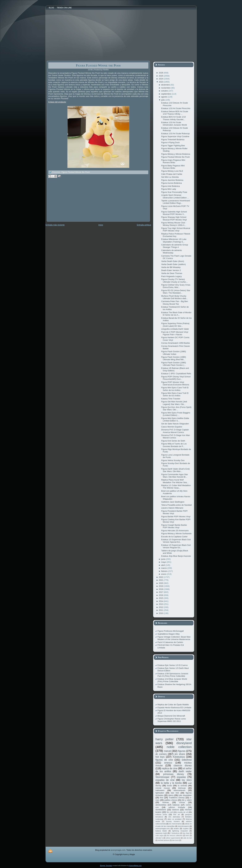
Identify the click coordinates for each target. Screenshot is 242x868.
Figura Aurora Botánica (171, 183)
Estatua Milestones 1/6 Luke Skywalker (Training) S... (174, 240)
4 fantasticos (175, 833)
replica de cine (170, 768)
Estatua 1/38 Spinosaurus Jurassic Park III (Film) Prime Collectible (173, 675)
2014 (161, 601)
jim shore (180, 754)
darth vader (185, 771)
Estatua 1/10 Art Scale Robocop (175, 134)
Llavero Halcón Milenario (172, 508)
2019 (161, 586)
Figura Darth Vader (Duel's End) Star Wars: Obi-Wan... (175, 470)
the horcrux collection (175, 836)
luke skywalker (185, 795)
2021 (161, 580)
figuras (182, 751)
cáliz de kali (188, 838)
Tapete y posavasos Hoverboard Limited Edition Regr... (176, 202)
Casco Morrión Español (172, 427)
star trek (175, 793)
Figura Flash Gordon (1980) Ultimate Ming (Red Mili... (174, 358)
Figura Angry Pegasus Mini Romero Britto (173, 161)
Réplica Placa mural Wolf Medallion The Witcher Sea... (175, 481)
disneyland (184, 743)
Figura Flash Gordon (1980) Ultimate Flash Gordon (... (174, 364)
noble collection (179, 747)
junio (164, 559)
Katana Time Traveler (171, 399)
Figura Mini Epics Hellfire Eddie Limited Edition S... (175, 419)
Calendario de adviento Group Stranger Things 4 (175, 246)
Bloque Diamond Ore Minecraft (171, 716)
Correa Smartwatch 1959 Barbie (176, 343)
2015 (161, 598)
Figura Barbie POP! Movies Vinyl (176, 517)
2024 (161, 79)
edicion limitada (177, 807)
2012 (161, 607)
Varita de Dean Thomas (172, 273)
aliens (171, 795)
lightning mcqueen (180, 831)
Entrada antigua (144, 225)
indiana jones (161, 814)
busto (170, 786)
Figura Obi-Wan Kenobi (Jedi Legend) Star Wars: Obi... (174, 403)
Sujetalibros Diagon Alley (169, 634)
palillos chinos (171, 800)
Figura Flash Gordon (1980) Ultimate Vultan (174, 353)
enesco (168, 763)
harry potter (165, 739)
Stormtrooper (163, 777)
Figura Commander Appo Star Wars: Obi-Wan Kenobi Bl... (175, 476)
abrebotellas (161, 805)
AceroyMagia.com (135, 866)
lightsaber (160, 793)
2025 (161, 76)
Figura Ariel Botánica (170, 186)
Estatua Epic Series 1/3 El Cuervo (173, 665)
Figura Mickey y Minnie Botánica (176, 154)
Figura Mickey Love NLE (172, 171)
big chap (186, 833)
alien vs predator (175, 819)
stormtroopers (183, 826)
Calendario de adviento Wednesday (172, 252)
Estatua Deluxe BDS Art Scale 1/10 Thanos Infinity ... (175, 113)
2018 (161, 589)
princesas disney (174, 774)
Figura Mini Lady (169, 189)
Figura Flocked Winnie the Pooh (98, 65)
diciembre (166, 85)
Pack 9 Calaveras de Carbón (170, 642)
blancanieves (179, 790)
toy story (187, 780)
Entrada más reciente (55, 225)
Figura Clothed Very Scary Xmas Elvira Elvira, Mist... (176, 286)
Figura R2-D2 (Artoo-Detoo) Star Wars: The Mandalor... (176, 292)
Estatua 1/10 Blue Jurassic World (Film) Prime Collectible (172, 680)
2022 (161, 577)
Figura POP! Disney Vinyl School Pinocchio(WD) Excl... (176, 378)
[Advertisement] (70, 202)
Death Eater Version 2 (171, 270)
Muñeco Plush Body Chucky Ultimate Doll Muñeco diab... (175, 297)
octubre (165, 91)
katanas (176, 805)
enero (164, 574)
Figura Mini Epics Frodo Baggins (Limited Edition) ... (176, 414)
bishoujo (182, 788)
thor (162, 798)
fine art (177, 814)
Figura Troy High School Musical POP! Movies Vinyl (176, 229)
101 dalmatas (174, 817)
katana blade (161, 831)
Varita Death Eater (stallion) (173, 264)
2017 (161, 592)
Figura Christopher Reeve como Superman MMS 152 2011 (172, 720)
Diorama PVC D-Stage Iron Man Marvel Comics (176, 436)
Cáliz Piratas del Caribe (172, 174)
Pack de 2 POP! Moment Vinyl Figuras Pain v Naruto (175, 333)
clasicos (175, 810)
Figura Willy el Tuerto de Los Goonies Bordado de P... (174, 445)
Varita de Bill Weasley (171, 267)
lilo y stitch (187, 800)
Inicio (101, 225)
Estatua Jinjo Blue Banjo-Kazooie (176, 556)
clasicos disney (183, 765)
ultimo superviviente (173, 838)
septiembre (166, 94)
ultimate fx (159, 838)
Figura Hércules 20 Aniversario (175, 531)
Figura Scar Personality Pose (174, 192)
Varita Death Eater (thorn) (173, 261)
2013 (161, 604)
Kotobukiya (179, 757)
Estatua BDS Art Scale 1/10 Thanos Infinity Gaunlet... (173, 118)
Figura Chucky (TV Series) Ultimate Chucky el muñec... (174, 281)
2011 (161, 610)
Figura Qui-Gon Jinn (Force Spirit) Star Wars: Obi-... (176, 408)
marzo (164, 568)
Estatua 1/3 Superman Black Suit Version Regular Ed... (176, 546)
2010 (161, 613)
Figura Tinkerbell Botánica (173, 140)
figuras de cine (164, 760)
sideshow (187, 760)
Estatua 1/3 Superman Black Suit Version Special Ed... (176, 541)
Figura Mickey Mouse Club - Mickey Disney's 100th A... (174, 224)
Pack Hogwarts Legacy (171, 276)
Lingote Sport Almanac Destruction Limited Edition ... (175, 196)
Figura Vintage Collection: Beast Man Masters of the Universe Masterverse (174, 638)
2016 (161, 595)
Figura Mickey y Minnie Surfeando (176, 533)
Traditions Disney (177, 798)
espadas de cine (165, 780)
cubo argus (160, 836)
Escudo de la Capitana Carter (174, 537)
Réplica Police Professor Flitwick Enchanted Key (176, 235)
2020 (161, 583)
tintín (187, 836)
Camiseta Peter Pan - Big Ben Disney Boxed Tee (175, 303)
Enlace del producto (57, 102)
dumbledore (161, 810)
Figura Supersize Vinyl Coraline (175, 136)
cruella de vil (183, 812)
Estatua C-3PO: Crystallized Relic (176, 374)
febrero (165, 571)
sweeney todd (161, 833)
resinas (166, 802)
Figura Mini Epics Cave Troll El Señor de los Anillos (175, 389)
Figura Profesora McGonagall (171, 631)
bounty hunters (173, 821)
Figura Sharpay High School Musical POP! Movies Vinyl (174, 218)
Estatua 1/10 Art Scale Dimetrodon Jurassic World (174, 124)
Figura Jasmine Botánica (172, 180)
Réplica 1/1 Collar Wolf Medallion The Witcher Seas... (176, 487)
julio (163, 100)
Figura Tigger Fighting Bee (173, 146)
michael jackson (164, 840)
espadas (181, 777)
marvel (167, 751)
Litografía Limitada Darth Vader (175, 329)
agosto (165, 97)
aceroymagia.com (163, 828)
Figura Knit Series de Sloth (173, 441)
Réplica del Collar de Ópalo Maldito (173, 705)
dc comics (161, 754)
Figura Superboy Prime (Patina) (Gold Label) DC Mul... (175, 325)
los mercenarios (175, 824)
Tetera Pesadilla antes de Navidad (176, 505)
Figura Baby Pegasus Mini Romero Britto (173, 167)
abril (163, 565)
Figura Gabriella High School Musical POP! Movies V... (174, 213)
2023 (161, 82)
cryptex (186, 828)
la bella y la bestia (171, 783)
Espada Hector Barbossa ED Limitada (174, 707)
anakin (176, 828)
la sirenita (182, 786)
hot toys (160, 757)
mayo (164, 562)
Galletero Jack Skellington (173, 502)
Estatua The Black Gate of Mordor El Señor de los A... (176, 314)
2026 (161, 73)
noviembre (166, 88)
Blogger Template (106, 866)
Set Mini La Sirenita (170, 177)
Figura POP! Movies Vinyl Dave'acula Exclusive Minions (175, 383)
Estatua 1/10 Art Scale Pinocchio (176, 108)
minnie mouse (163, 788)
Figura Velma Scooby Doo (173, 460)
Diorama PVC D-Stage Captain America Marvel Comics (175, 431)
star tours (175, 840)
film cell (170, 812)
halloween (160, 790)
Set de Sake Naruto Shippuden (175, 424)
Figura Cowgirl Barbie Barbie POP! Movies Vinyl (174, 526)
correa (182, 802)
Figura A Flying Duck (170, 142)
